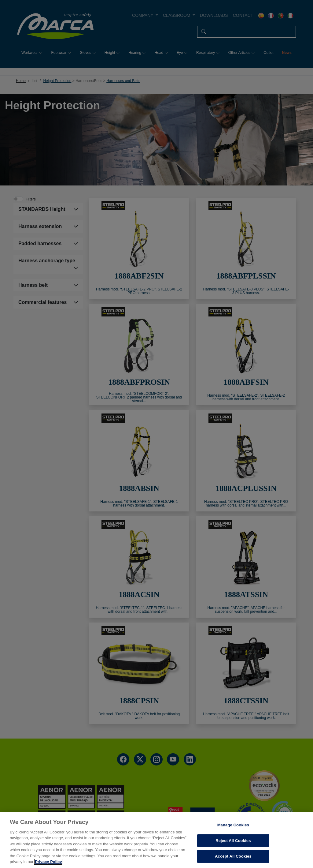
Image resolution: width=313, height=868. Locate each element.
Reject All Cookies (233, 841)
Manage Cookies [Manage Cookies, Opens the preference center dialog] (233, 825)
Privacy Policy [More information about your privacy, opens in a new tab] (48, 862)
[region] (156, 840)
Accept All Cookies (233, 856)
